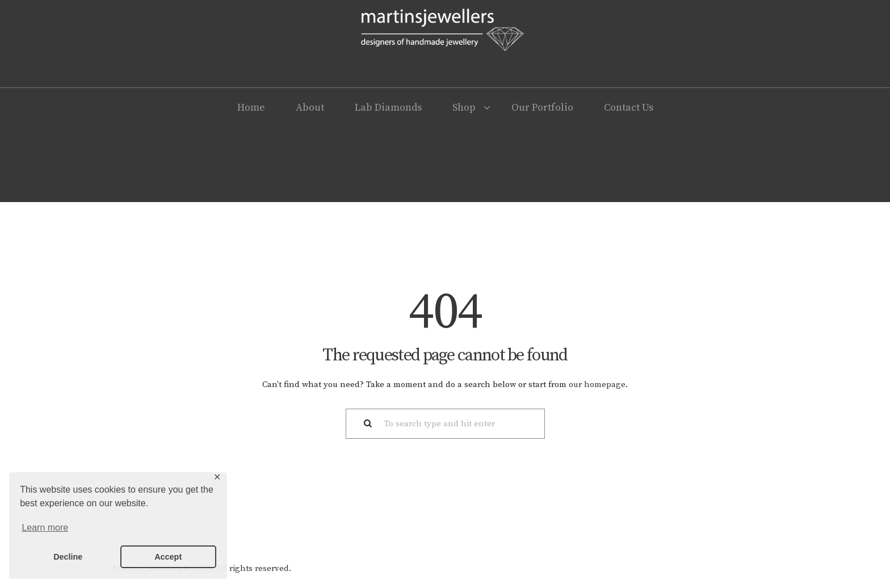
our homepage (597, 385)
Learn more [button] (45, 528)
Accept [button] (168, 557)
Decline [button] (68, 557)
